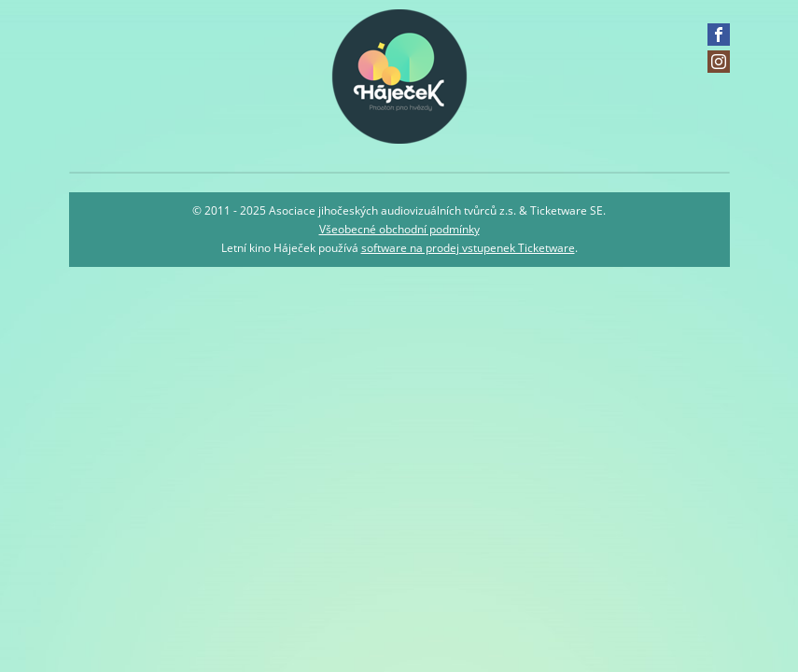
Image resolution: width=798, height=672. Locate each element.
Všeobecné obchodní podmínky (399, 229)
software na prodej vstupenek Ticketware (468, 248)
